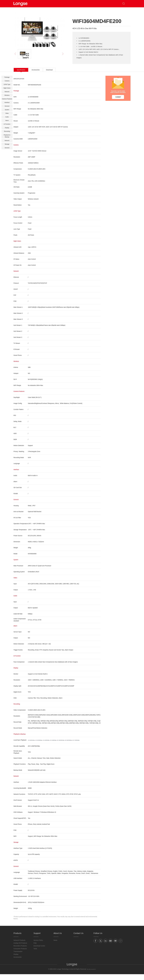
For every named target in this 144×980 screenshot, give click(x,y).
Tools (35, 954)
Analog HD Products (20, 949)
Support (74, 4)
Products (47, 4)
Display (16, 960)
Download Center (39, 952)
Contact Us (103, 4)
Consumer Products (20, 954)
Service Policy (38, 946)
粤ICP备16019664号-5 (91, 975)
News (55, 946)
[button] (128, 4)
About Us (89, 4)
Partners (60, 4)
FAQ (35, 949)
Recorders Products (20, 952)
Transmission (18, 957)
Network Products (19, 946)
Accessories (18, 963)
